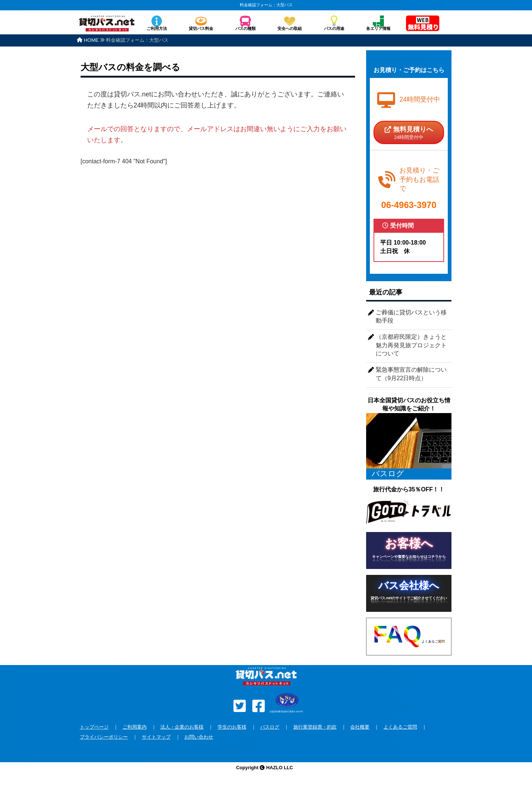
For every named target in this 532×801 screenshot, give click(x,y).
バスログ (270, 727)
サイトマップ (156, 737)
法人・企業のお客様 (182, 727)
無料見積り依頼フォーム (423, 24)
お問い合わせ (199, 737)
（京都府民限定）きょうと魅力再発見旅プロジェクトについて (411, 345)
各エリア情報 (378, 28)
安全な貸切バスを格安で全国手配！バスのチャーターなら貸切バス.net (107, 27)
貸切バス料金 (201, 28)
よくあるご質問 (400, 727)
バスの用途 (334, 28)
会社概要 (360, 727)
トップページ (94, 727)
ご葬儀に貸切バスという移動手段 (411, 316)
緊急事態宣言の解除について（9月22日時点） (411, 374)
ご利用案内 (135, 727)
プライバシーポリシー (104, 737)
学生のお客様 (232, 727)
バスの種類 (245, 28)
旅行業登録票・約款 (315, 727)
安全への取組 (290, 28)
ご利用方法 (157, 28)
